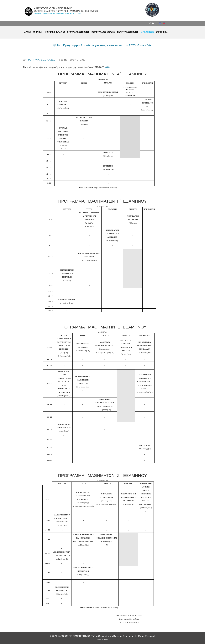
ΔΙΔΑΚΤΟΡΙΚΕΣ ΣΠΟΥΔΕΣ (128, 32)
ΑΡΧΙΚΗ (28, 32)
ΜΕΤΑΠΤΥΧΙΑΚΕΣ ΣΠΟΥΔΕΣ (103, 32)
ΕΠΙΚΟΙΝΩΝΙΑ (162, 32)
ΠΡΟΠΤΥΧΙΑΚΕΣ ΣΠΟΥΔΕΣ (78, 32)
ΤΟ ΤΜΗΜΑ (38, 32)
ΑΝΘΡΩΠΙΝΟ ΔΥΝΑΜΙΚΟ (55, 32)
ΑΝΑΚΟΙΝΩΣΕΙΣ (147, 32)
